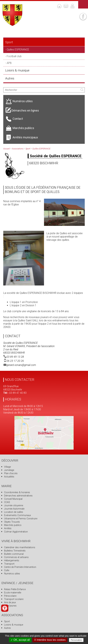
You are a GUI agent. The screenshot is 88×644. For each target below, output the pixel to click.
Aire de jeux (10, 602)
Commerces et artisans (16, 557)
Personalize (76, 640)
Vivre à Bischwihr (16, 541)
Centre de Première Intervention (20, 567)
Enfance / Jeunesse (17, 583)
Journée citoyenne (14, 506)
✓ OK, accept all (20, 640)
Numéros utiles (12, 574)
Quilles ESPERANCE (18, 50)
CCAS (7, 502)
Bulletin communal (14, 554)
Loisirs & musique (17, 70)
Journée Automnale (14, 509)
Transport (9, 564)
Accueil (7, 149)
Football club (14, 56)
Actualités (9, 477)
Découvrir (10, 460)
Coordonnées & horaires (17, 492)
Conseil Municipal (13, 499)
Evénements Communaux (18, 515)
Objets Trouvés (12, 522)
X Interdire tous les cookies (50, 640)
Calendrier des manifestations (20, 547)
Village (7, 467)
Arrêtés (8, 528)
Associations (18, 149)
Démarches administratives (18, 496)
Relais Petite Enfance (15, 589)
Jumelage (9, 470)
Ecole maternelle (13, 593)
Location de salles (14, 512)
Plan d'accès (11, 473)
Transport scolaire (14, 599)
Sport (9, 42)
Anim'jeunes (10, 606)
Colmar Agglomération (16, 532)
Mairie (7, 486)
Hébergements (12, 561)
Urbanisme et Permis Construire (21, 519)
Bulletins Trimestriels (15, 551)
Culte (7, 570)
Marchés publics (13, 525)
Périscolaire (10, 596)
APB (9, 63)
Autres (10, 78)
